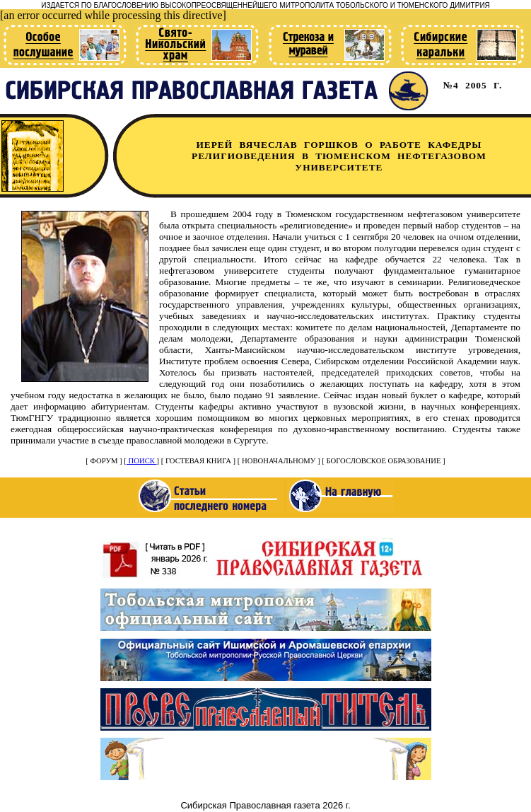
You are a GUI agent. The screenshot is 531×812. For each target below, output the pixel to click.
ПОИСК (142, 461)
